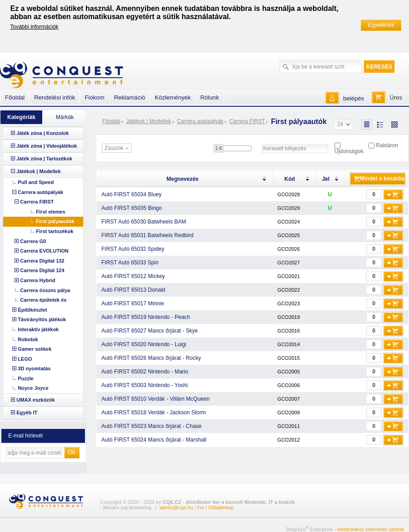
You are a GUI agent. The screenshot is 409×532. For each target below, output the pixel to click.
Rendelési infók (55, 97)
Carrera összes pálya (45, 290)
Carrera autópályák (200, 121)
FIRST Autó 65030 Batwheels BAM (144, 222)
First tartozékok (55, 231)
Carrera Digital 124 (42, 270)
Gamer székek (35, 349)
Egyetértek (381, 25)
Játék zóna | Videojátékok (47, 146)
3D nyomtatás (34, 368)
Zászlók (118, 149)
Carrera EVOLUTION (44, 251)
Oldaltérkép (221, 507)
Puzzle (25, 378)
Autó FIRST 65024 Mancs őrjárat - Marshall (154, 440)
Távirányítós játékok (42, 319)
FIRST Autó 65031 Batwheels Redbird (147, 235)
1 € (218, 148)
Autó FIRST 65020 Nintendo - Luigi (144, 344)
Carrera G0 (33, 241)
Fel (201, 507)
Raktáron (387, 145)
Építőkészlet (32, 310)
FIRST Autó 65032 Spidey (133, 249)
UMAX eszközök (35, 400)
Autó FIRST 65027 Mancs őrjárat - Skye (150, 331)
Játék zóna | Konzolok (42, 133)
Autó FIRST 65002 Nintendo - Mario (145, 372)
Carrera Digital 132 (42, 261)
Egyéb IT (27, 413)
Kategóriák (21, 117)
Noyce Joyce (33, 388)
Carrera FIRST (247, 121)
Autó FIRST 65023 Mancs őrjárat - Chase (152, 426)
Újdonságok (349, 151)
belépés (354, 98)
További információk (35, 27)
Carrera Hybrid (37, 280)
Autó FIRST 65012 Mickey (133, 276)
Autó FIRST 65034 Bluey (132, 194)
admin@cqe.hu (176, 507)
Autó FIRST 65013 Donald (133, 290)
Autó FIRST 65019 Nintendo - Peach (146, 317)
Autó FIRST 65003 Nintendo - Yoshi (145, 385)
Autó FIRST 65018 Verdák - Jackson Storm (154, 413)
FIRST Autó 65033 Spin (130, 263)
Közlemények (173, 97)
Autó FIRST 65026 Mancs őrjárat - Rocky (151, 358)
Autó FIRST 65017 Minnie (133, 303)
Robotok (28, 339)
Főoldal (111, 121)
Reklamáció (130, 97)
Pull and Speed (36, 182)
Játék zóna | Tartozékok (44, 159)
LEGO (25, 359)
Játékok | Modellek (148, 121)
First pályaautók (55, 221)
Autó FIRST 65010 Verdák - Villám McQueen (155, 399)
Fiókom (94, 97)
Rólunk (210, 97)
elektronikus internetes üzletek (371, 529)
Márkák (65, 117)
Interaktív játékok (38, 329)
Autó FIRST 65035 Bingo (132, 208)
